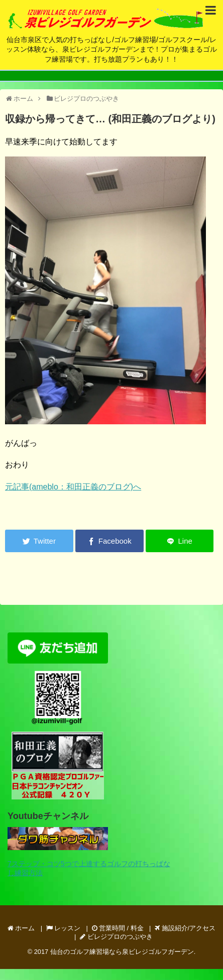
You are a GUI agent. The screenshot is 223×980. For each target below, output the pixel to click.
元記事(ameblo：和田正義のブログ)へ (73, 487)
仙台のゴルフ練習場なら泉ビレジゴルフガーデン (122, 952)
